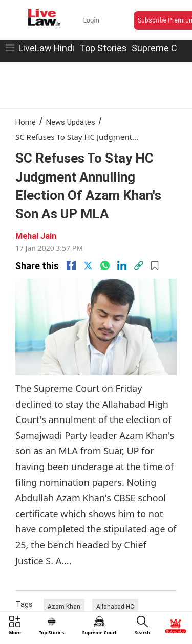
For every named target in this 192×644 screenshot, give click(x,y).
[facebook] (71, 265)
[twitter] (88, 265)
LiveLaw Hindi (46, 48)
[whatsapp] (105, 265)
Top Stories (103, 48)
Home (26, 122)
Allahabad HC (115, 606)
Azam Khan (64, 606)
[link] (139, 265)
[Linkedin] (122, 265)
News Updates (71, 122)
